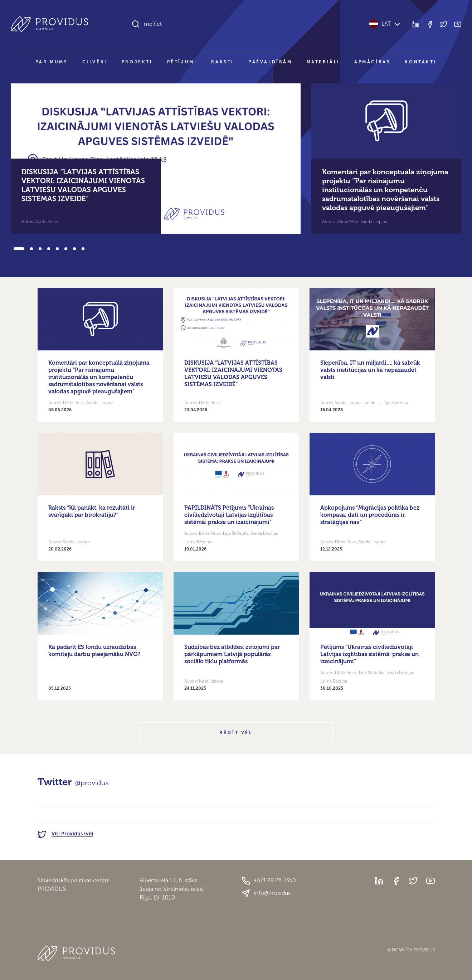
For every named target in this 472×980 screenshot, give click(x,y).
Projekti (137, 62)
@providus (92, 783)
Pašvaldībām (270, 62)
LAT (385, 24)
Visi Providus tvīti (65, 834)
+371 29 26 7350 (269, 881)
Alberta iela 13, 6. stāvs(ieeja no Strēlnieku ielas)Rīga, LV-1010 (172, 889)
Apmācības (372, 62)
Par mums (52, 62)
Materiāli (323, 62)
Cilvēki (95, 62)
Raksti (223, 62)
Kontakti (421, 62)
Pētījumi (182, 62)
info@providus (266, 893)
